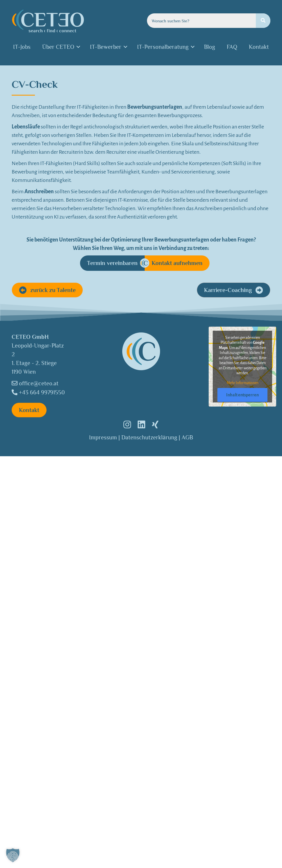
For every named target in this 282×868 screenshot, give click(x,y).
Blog (210, 47)
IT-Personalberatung (163, 47)
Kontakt (259, 47)
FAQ (232, 47)
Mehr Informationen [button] (242, 383)
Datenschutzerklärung (149, 437)
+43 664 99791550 (38, 392)
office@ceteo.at (35, 383)
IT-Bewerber (106, 47)
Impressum (103, 437)
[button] (47, 290)
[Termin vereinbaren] (112, 263)
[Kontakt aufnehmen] (177, 263)
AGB (187, 437)
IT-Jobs (22, 47)
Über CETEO (58, 47)
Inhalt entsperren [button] (242, 395)
